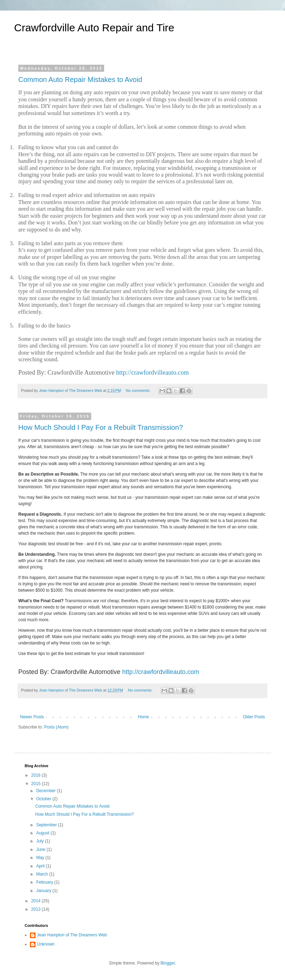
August (43, 833)
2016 (37, 775)
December (47, 791)
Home (144, 717)
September (47, 825)
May (41, 858)
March (43, 874)
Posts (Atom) (56, 727)
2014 (37, 901)
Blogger (168, 963)
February (45, 882)
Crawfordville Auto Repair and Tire (94, 28)
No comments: (139, 390)
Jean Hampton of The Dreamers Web (72, 935)
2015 (37, 784)
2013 (37, 909)
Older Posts (254, 717)
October (44, 799)
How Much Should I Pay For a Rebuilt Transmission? (101, 427)
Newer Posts (32, 717)
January (44, 891)
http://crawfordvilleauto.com (152, 373)
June (41, 849)
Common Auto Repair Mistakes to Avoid (80, 79)
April (41, 866)
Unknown (46, 944)
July (41, 841)
